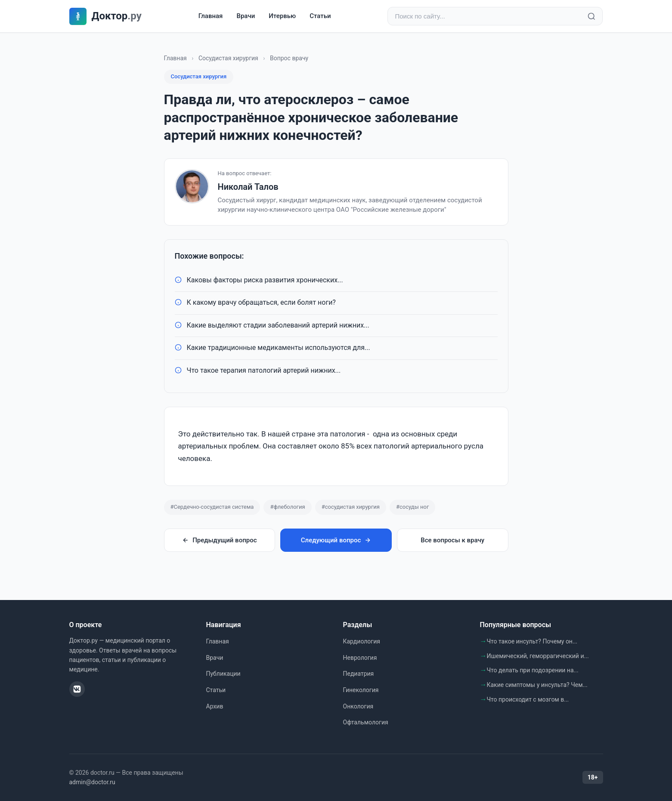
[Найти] (591, 16)
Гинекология (361, 690)
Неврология (360, 658)
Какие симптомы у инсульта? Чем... (537, 685)
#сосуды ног (412, 507)
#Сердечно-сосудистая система (212, 507)
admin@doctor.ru (92, 782)
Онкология (358, 706)
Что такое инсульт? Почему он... (532, 641)
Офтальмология (366, 722)
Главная (211, 16)
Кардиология (362, 641)
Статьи (320, 16)
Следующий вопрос (336, 540)
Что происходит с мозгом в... (528, 699)
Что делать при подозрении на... (533, 670)
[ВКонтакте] (77, 689)
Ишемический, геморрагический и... (538, 656)
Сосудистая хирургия (228, 58)
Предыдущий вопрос (219, 540)
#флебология (287, 507)
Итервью (282, 16)
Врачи (246, 16)
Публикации (223, 674)
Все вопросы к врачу (452, 540)
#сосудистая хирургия (351, 507)
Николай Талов (248, 187)
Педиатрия (359, 674)
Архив (215, 706)
